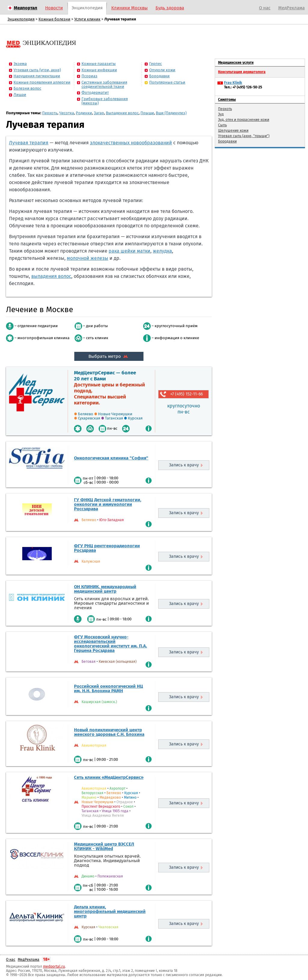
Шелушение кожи (233, 131)
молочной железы (88, 258)
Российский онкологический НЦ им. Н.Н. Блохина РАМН (108, 688)
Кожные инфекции (99, 70)
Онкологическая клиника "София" (111, 458)
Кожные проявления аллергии (42, 82)
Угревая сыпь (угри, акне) (37, 70)
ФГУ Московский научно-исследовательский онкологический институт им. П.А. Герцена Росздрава (111, 644)
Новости (54, 8)
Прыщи (147, 113)
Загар (99, 113)
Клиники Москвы (129, 8)
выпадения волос (51, 276)
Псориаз (89, 76)
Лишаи (20, 95)
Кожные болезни (54, 19)
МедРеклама (291, 8)
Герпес (156, 64)
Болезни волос (27, 88)
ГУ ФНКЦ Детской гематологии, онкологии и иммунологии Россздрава (108, 504)
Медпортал (26, 8)
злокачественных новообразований (131, 143)
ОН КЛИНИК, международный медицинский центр (105, 589)
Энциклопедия (87, 8)
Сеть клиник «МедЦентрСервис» (109, 777)
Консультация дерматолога (242, 72)
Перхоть (50, 113)
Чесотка (67, 113)
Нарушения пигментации (37, 76)
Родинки (84, 113)
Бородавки (159, 76)
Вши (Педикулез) (171, 113)
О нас (265, 8)
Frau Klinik (233, 83)
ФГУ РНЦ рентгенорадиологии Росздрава (107, 548)
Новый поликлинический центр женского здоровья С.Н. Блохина (109, 732)
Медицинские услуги (236, 63)
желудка (162, 251)
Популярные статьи (167, 82)
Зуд (221, 114)
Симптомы (227, 100)
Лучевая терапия (29, 143)
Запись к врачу (184, 465)
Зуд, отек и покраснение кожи (244, 120)
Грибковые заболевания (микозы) (105, 101)
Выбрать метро (109, 356)
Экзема (20, 64)
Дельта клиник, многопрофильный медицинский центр (110, 911)
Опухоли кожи (162, 70)
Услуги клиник (87, 19)
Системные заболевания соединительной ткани (104, 84)
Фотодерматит (95, 92)
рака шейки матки (129, 251)
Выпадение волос (122, 113)
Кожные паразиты (99, 64)
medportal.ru (54, 966)
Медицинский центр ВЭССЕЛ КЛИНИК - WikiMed (104, 846)
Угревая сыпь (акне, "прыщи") (244, 136)
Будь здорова (170, 8)
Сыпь (222, 125)
